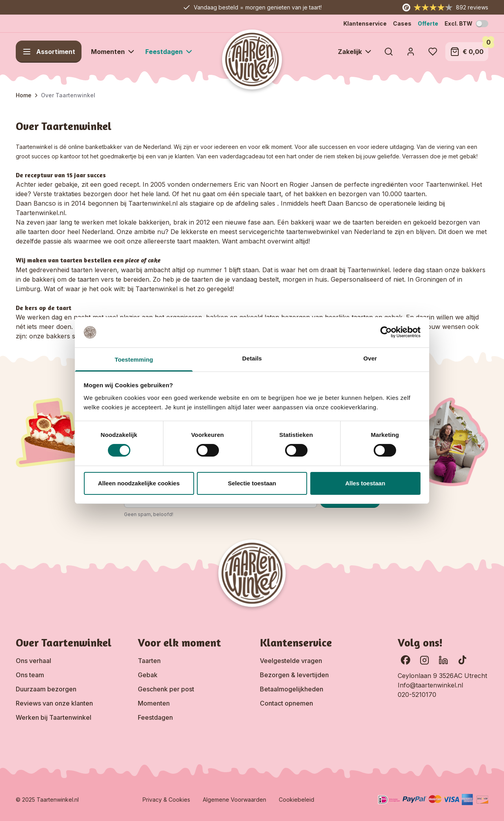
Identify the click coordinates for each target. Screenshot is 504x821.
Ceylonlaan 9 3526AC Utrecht (442, 676)
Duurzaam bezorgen (46, 689)
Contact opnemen (286, 703)
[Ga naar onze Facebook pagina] (406, 660)
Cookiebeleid (296, 800)
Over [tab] (370, 358)
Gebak (148, 675)
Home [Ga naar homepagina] (24, 95)
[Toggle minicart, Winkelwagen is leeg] (467, 52)
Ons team (30, 675)
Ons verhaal (33, 661)
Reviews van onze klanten (54, 703)
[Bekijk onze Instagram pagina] (424, 660)
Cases (402, 23)
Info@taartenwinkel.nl (430, 685)
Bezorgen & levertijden (294, 675)
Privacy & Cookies (166, 800)
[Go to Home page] (252, 59)
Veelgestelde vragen (291, 661)
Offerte (428, 23)
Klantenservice (365, 23)
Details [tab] (252, 358)
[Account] (411, 52)
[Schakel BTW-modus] (482, 24)
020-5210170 (417, 695)
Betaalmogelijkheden (292, 689)
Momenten (154, 703)
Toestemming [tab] (134, 359)
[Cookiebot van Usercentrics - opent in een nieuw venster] (386, 332)
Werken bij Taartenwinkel (54, 717)
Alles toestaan (365, 483)
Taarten (149, 661)
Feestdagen (155, 717)
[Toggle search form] (389, 52)
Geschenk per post (166, 689)
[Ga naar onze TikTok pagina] (462, 660)
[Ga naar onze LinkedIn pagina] (443, 660)
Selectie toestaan (252, 483)
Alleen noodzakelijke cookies (139, 483)
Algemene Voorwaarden (234, 800)
